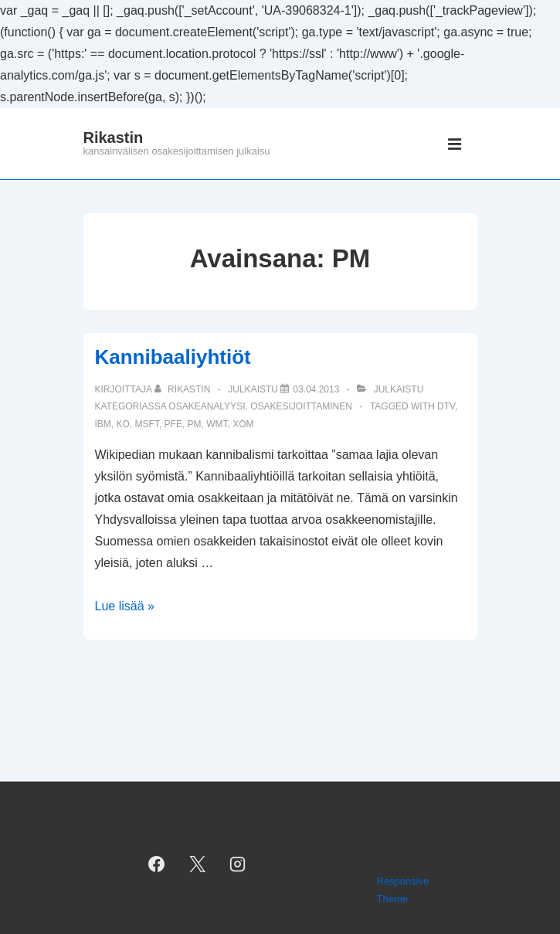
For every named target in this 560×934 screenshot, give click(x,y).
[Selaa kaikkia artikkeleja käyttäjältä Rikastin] (184, 389)
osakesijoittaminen (301, 406)
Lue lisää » (125, 606)
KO (123, 424)
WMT (217, 424)
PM (195, 424)
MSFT (147, 424)
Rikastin (114, 138)
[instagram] (238, 864)
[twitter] (197, 864)
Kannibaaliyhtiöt (173, 357)
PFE (173, 424)
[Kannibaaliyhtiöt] (316, 389)
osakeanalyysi (207, 406)
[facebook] (156, 864)
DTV (446, 406)
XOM (243, 424)
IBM (103, 424)
